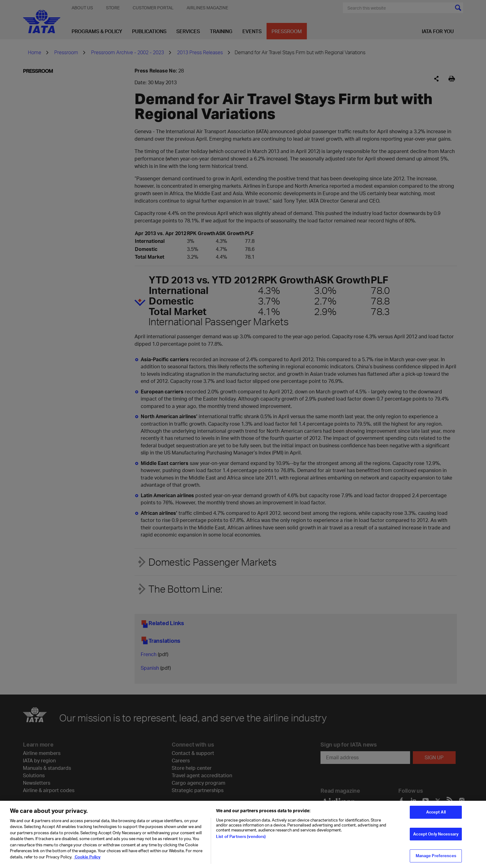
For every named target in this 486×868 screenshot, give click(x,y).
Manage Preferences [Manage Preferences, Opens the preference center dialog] (436, 860)
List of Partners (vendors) (241, 840)
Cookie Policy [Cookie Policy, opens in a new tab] (87, 861)
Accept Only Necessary (436, 838)
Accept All (436, 816)
